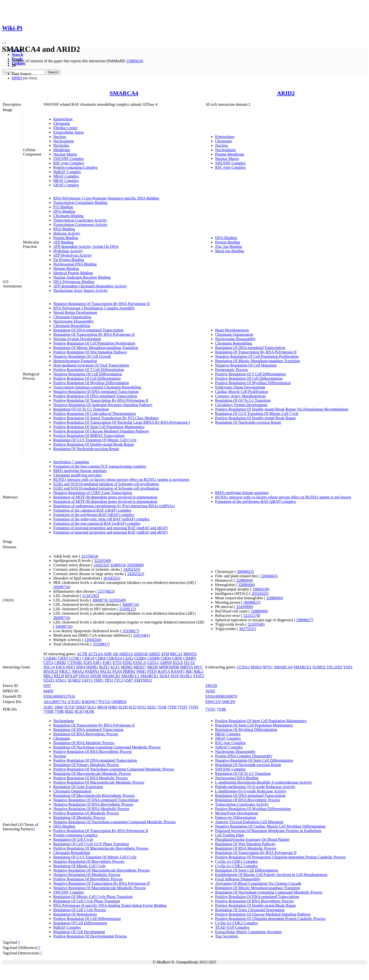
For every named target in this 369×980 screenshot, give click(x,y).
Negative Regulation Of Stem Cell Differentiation (254, 760)
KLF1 (115, 667)
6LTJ (133, 707)
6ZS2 (152, 707)
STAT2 (199, 676)
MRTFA (187, 667)
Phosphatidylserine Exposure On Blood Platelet (252, 839)
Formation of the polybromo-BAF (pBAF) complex (94, 515)
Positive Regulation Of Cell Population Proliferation (94, 343)
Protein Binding (66, 238)
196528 (211, 686)
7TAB (162, 707)
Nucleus (60, 137)
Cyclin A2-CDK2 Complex (237, 923)
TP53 (109, 680)
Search (17, 55)
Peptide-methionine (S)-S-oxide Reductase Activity (255, 787)
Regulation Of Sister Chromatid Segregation (250, 910)
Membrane (62, 150)
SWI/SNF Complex (69, 159)
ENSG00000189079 (221, 696)
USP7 (129, 680)
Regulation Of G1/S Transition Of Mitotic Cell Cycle (95, 440)
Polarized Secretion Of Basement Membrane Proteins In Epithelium (268, 831)
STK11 (61, 680)
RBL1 (199, 671)
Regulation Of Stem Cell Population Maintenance (254, 725)
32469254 (118, 565)
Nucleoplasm (63, 141)
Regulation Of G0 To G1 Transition (81, 409)
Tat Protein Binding (69, 260)
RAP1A (164, 671)
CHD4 (166, 658)
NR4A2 (78, 671)
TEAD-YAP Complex (232, 927)
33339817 (130, 631)
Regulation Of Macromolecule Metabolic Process (92, 774)
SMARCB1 (111, 676)
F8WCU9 (213, 702)
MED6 (153, 667)
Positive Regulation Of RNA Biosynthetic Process (92, 752)
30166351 (111, 578)
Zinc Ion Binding (229, 247)
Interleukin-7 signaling (71, 462)
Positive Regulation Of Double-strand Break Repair (94, 444)
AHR (108, 654)
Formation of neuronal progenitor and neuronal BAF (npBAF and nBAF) (111, 528)
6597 (47, 686)
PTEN (152, 671)
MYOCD (51, 671)
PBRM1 (129, 671)
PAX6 (117, 671)
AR (115, 654)
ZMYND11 (143, 680)
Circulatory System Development (241, 405)
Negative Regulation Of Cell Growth (82, 356)
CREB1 (61, 663)
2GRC (48, 707)
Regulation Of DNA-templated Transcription (88, 330)
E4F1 (97, 663)
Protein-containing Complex (75, 167)
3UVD (69, 707)
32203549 (102, 561)
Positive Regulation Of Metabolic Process (86, 813)
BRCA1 (176, 654)
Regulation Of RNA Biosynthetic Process (86, 734)
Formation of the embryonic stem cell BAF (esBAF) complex (101, 519)
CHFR (177, 658)
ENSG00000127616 (59, 696)
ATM (165, 654)
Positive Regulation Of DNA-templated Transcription (95, 396)
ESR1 (107, 663)
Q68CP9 (228, 702)
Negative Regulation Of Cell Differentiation (88, 374)
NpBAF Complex (67, 172)
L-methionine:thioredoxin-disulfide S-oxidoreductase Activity (264, 782)
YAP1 (348, 667)
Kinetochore (63, 119)
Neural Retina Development (75, 312)
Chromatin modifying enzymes (78, 475)
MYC (198, 667)
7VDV (193, 707)
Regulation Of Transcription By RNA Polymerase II (94, 334)
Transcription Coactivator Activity (80, 220)
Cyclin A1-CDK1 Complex (237, 861)
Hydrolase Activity (68, 251)
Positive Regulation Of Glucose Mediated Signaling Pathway (101, 431)
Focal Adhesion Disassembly (238, 879)
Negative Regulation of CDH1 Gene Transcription (93, 493)
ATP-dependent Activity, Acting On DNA (86, 247)
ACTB (82, 654)
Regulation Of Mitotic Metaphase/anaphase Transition (96, 348)
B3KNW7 (90, 702)
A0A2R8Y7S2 (55, 702)
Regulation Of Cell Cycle (73, 839)
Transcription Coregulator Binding (80, 203)
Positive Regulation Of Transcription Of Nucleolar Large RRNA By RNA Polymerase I (122, 422)
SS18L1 (186, 676)
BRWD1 (190, 654)
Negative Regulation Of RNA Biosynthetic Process (93, 804)
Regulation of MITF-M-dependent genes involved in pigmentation (105, 497)
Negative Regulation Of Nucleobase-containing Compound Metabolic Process (114, 822)
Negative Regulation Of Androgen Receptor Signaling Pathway (103, 405)
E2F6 (88, 663)
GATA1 (153, 663)
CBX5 (63, 658)
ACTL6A (95, 654)
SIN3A (84, 676)
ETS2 (117, 663)
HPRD (17, 78)
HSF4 (81, 667)
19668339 (260, 589)
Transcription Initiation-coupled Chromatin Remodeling (97, 387)
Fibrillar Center (65, 128)
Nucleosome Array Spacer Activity (81, 290)
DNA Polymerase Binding (74, 282)
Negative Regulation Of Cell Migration (246, 365)
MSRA (256, 667)
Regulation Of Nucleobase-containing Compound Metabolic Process (107, 747)
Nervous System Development (77, 339)
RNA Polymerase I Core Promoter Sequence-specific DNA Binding (106, 198)
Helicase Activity (67, 233)
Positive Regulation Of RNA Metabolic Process (90, 778)
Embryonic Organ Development (240, 387)
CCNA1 (243, 667)
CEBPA (140, 658)
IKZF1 (104, 667)
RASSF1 (178, 671)
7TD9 (172, 707)
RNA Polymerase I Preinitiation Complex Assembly (94, 308)
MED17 (140, 667)
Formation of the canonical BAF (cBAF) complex (92, 510)
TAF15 (87, 680)
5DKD (81, 707)
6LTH (123, 707)
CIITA (48, 663)
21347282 (90, 596)
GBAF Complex (66, 185)
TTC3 (118, 680)
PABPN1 (92, 671)
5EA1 (91, 707)
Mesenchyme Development (237, 813)
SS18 (174, 676)
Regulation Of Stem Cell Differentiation (247, 870)
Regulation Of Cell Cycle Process (80, 910)
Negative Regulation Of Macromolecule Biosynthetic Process (101, 870)
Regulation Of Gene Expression (78, 787)
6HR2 (113, 707)
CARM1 (50, 658)
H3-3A (190, 663)
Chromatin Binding (68, 216)
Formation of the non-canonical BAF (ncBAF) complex (97, 523)
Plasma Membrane (230, 154)
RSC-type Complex (69, 163)
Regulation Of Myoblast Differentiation (246, 730)
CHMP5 (190, 658)
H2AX (178, 663)
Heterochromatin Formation (75, 361)
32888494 (244, 580)
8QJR (90, 711)
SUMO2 (74, 680)
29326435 (259, 594)
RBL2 (48, 676)
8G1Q (79, 711)
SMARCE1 (149, 676)
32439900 (244, 607)
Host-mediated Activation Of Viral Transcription (91, 365)
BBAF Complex (66, 181)
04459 (48, 691)
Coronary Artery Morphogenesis (241, 396)
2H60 (59, 707)
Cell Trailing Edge (230, 835)
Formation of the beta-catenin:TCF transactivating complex (100, 466)
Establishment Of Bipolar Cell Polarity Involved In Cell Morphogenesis (271, 875)
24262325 (101, 565)
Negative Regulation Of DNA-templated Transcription (96, 392)
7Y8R (59, 711)
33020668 (135, 565)
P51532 (104, 702)
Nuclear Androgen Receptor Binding (82, 277)
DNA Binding (64, 211)
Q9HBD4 (119, 702)
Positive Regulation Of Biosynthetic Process (88, 879)
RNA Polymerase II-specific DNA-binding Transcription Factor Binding (110, 905)
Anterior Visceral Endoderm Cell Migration (249, 822)
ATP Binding (63, 242)
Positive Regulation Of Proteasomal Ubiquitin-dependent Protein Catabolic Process (280, 857)
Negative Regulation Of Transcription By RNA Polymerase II (101, 304)
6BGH (102, 707)
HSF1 (71, 667)
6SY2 (142, 707)
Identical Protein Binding (73, 273)
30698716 (61, 587)
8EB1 (69, 711)
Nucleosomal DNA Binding (75, 264)
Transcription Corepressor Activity (80, 225)
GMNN (166, 663)
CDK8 (101, 658)
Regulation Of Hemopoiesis (75, 914)
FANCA (139, 663)
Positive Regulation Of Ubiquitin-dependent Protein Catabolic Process (270, 919)
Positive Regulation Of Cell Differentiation (87, 378)
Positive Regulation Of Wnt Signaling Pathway (90, 352)
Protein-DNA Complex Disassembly (244, 756)
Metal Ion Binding (230, 251)
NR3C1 (65, 671)
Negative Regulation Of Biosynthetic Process (89, 861)
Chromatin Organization (72, 317)
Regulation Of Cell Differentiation (80, 923)
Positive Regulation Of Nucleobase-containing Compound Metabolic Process (114, 769)
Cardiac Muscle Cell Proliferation (242, 392)
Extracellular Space (69, 132)
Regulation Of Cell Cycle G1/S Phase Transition (91, 844)
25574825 (105, 591)
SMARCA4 (124, 93)
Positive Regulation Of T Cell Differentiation (89, 370)
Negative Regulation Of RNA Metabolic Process (91, 809)
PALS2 (106, 671)
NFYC (268, 667)
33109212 (127, 609)
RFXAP (71, 676)
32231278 (251, 616)
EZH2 (127, 663)
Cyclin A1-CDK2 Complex (237, 866)
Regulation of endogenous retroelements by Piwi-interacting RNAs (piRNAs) (114, 506)
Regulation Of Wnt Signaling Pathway (245, 844)
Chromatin (62, 123)
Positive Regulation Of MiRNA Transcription (89, 436)
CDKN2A (114, 658)
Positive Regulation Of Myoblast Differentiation (91, 383)
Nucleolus (61, 145)
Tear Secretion (227, 936)
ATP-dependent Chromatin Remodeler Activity (90, 286)
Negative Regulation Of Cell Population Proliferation (257, 356)
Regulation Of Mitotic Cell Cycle (79, 866)
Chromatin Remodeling (72, 326)
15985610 (134, 61)
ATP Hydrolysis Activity (73, 255)
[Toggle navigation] (4, 43)
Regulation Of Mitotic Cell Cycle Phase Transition (93, 897)
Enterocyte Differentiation (236, 817)
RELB (59, 676)
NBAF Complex (66, 176)
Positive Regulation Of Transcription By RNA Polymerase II (101, 400)
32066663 (268, 576)
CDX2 (128, 658)
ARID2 (286, 93)
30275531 (247, 629)
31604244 (92, 640)
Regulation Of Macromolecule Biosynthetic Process (94, 796)
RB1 (189, 671)
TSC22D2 (334, 667)
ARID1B (141, 654)
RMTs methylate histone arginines (80, 471)
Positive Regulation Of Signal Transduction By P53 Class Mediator (106, 418)
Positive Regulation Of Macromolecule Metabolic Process (99, 782)
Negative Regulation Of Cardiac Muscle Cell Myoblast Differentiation (270, 826)
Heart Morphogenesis (232, 330)
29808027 (304, 620)
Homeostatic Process (232, 370)
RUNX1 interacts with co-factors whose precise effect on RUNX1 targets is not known (121, 479)
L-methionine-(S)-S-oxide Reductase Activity (251, 791)
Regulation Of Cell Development (79, 932)
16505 (210, 691)
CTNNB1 (75, 663)
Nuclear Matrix (65, 154)
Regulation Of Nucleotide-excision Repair (86, 449)
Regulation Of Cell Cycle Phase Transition (87, 901)
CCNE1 (75, 658)
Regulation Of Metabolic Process (79, 817)
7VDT (182, 707)
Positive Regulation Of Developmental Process (90, 936)
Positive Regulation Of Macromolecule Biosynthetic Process (101, 848)
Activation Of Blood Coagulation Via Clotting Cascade (258, 883)
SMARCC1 (131, 676)
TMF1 (99, 680)
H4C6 (60, 667)
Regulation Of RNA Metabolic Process (84, 743)
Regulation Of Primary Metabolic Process (86, 765)
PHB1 (141, 671)
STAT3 (49, 680)
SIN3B (95, 676)
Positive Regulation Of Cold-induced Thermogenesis (95, 414)
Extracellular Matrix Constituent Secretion (248, 932)
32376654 (89, 556)
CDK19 (88, 658)
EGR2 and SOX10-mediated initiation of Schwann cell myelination (106, 484)
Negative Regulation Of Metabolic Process (87, 875)
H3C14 (49, 667)
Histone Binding (66, 269)
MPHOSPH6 (169, 667)
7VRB (48, 711)
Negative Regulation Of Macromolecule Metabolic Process (100, 888)
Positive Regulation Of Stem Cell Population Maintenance (99, 427)
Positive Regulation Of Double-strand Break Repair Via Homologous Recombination (282, 409)
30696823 (245, 572)
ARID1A (126, 654)
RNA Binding (64, 229)
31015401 (141, 635)
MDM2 (127, 667)
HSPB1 (92, 667)
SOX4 (164, 676)
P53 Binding (63, 207)
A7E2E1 (74, 702)
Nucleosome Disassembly (74, 321)
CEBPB (153, 658)
